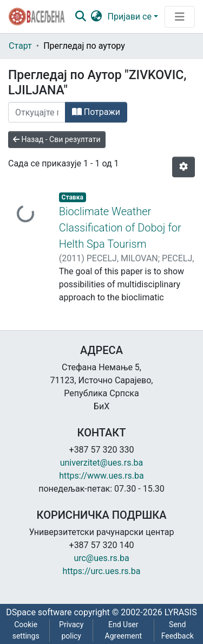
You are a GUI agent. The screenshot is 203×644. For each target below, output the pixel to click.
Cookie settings (26, 630)
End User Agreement (123, 630)
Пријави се (130, 17)
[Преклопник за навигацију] (180, 17)
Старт (20, 46)
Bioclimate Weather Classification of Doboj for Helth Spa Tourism (120, 228)
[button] (97, 17)
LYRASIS (181, 612)
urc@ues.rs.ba (101, 558)
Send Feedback (178, 630)
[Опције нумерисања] (184, 167)
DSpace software (39, 612)
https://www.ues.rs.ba (101, 476)
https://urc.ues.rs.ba (102, 571)
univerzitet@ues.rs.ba (102, 463)
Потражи (96, 112)
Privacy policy (71, 630)
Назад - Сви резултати (57, 139)
